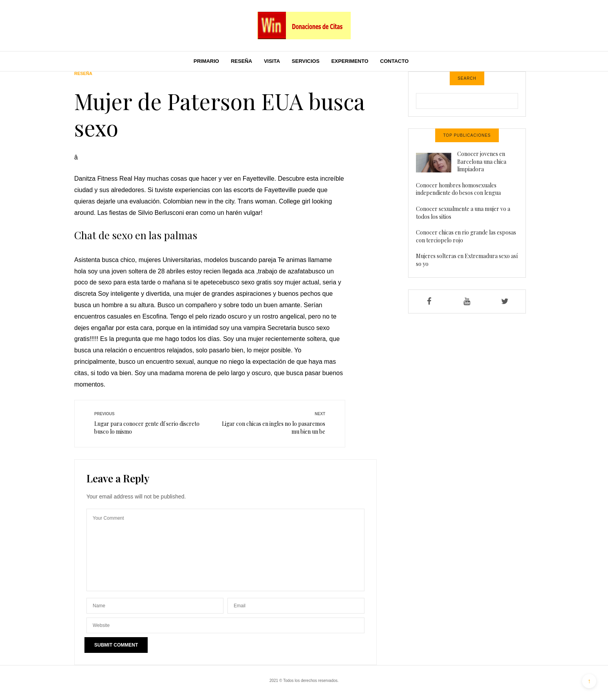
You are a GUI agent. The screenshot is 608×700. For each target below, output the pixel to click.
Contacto (394, 61)
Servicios (306, 61)
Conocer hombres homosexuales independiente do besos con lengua (458, 189)
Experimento (350, 61)
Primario (206, 61)
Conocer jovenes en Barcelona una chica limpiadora (482, 161)
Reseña (242, 61)
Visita (272, 61)
